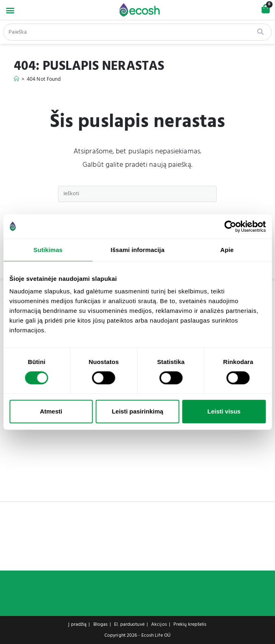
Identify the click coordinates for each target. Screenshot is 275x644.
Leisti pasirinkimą (137, 411)
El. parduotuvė (129, 625)
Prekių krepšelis (190, 625)
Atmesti (51, 411)
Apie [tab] (227, 250)
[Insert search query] (137, 194)
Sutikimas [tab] (48, 250)
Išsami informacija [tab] (137, 250)
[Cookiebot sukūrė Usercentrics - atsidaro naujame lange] (230, 226)
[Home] (16, 79)
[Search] (261, 32)
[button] (10, 10)
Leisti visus (224, 411)
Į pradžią (77, 625)
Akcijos (159, 625)
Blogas (101, 625)
